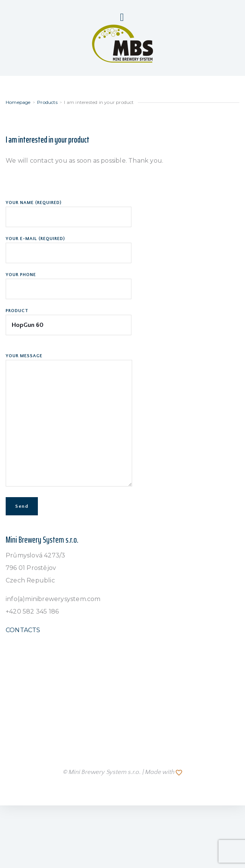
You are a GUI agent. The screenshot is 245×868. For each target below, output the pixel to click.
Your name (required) (69, 210)
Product (69, 318)
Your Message (69, 421)
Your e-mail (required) (69, 246)
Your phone (69, 282)
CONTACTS (23, 630)
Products (47, 102)
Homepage (18, 102)
